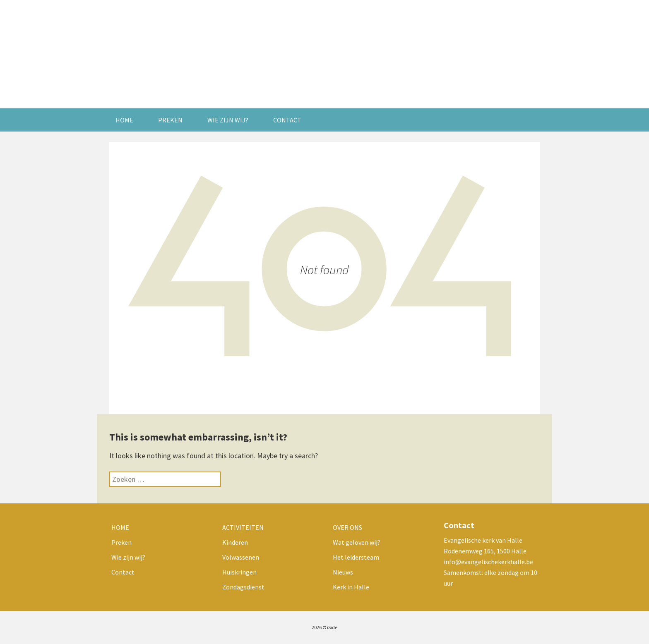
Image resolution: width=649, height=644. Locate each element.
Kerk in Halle (351, 587)
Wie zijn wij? (228, 120)
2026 (317, 627)
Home (124, 120)
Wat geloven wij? (357, 542)
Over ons (347, 527)
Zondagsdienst (243, 587)
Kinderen (235, 542)
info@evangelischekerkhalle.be (488, 562)
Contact (287, 120)
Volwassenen (241, 557)
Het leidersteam (356, 557)
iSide (332, 627)
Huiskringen (239, 572)
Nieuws (343, 572)
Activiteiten (243, 527)
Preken (170, 120)
